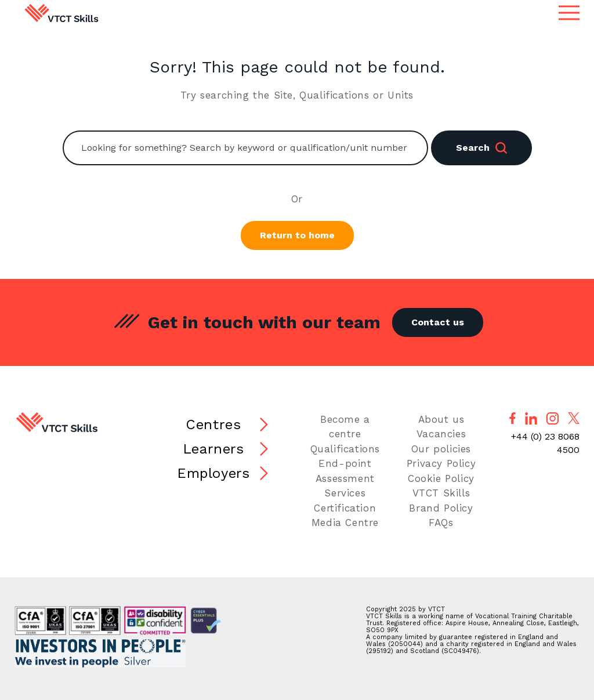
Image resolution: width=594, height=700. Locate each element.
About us (441, 419)
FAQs (441, 523)
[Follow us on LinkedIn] (531, 418)
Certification (345, 508)
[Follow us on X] (574, 418)
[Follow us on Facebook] (512, 418)
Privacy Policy (441, 463)
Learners (213, 449)
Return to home (297, 235)
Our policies (441, 449)
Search (481, 148)
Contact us (438, 322)
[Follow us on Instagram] (553, 418)
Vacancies (441, 434)
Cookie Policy (441, 478)
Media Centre (345, 523)
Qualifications (345, 449)
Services (345, 493)
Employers (213, 473)
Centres (213, 425)
